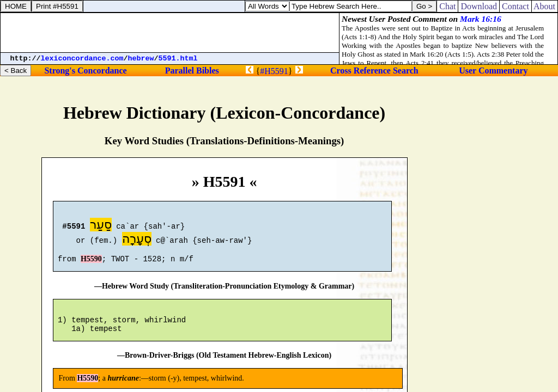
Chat (447, 6)
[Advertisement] (170, 33)
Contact (515, 6)
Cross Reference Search (374, 71)
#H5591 (274, 71)
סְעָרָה (137, 240)
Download (479, 6)
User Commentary (493, 71)
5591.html (178, 59)
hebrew (141, 59)
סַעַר (101, 226)
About (545, 6)
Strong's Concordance (85, 71)
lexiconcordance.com (82, 59)
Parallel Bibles (192, 71)
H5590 (91, 264)
